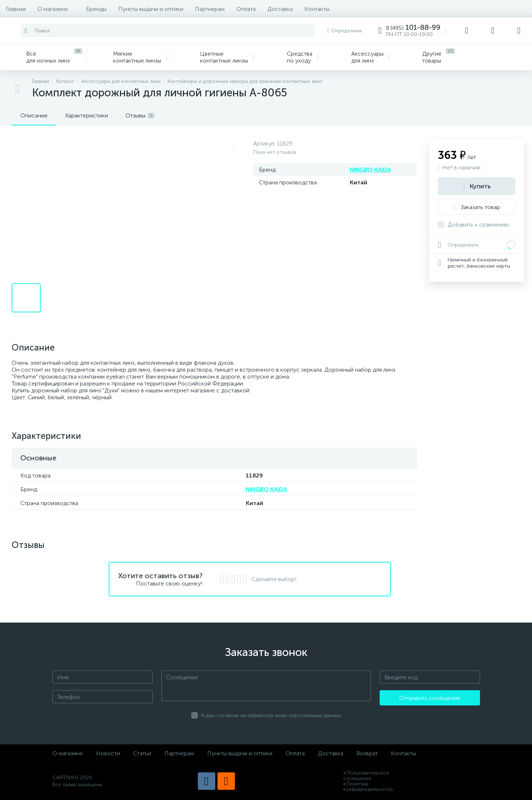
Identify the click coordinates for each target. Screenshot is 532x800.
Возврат (367, 753)
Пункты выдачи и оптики (151, 9)
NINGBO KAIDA (370, 170)
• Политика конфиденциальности (368, 787)
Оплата (246, 9)
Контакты (317, 9)
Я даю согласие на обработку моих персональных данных (271, 715)
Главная (16, 9)
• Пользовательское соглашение (366, 776)
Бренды (96, 9)
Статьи (142, 753)
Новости (108, 753)
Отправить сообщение (430, 698)
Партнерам (210, 9)
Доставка (280, 9)
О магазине (56, 9)
